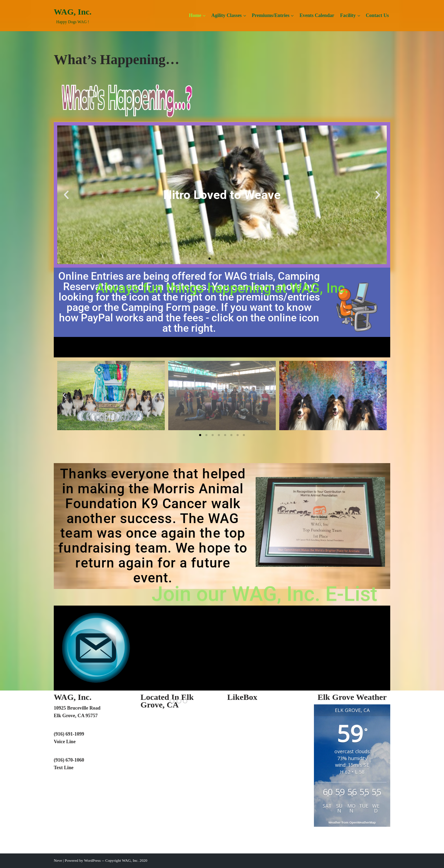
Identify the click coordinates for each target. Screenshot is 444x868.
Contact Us (378, 15)
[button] (204, 16)
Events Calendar (317, 15)
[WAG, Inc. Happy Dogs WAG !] (73, 16)
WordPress (92, 860)
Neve (58, 860)
